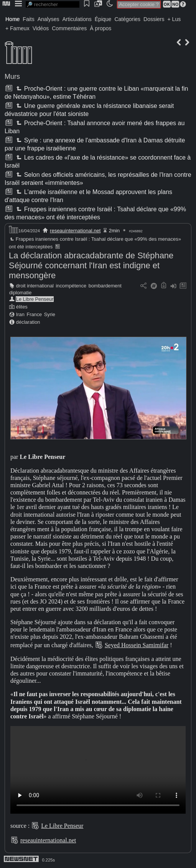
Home (12, 19)
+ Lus (174, 19)
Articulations (77, 19)
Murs (12, 77)
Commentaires (69, 28)
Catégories (127, 19)
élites (22, 307)
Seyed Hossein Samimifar (137, 645)
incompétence (71, 286)
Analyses (49, 19)
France (34, 314)
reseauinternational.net (75, 231)
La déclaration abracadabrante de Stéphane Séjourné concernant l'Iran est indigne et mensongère (91, 265)
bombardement (105, 286)
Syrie (50, 314)
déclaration (28, 322)
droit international (35, 286)
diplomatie (20, 293)
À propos (100, 28)
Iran (20, 314)
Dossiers (154, 19)
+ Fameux (17, 28)
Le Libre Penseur (35, 299)
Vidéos (41, 28)
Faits (28, 19)
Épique (103, 19)
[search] (53, 4)
